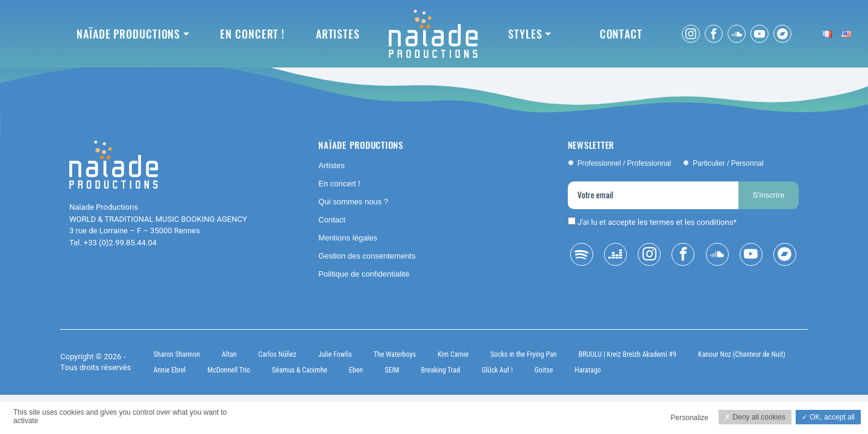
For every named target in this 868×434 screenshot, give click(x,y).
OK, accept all (828, 417)
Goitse (544, 370)
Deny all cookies (755, 417)
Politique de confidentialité (364, 274)
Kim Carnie (453, 354)
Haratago (588, 370)
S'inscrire (768, 195)
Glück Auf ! (497, 370)
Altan (229, 354)
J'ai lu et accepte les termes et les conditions (656, 222)
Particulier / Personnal (728, 163)
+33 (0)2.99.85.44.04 (120, 243)
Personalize (690, 418)
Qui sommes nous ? (353, 202)
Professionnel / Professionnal (624, 163)
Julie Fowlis (335, 354)
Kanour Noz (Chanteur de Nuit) (742, 354)
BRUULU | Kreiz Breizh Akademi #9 (627, 354)
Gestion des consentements (367, 256)
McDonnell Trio (229, 370)
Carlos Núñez (278, 354)
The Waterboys (395, 354)
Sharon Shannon (177, 354)
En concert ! (252, 34)
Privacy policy (270, 420)
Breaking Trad (440, 370)
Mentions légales (348, 238)
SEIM (392, 370)
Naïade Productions (128, 34)
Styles (525, 34)
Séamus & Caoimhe (300, 370)
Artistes (338, 34)
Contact (621, 34)
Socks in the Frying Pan (523, 354)
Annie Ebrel (170, 370)
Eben (356, 370)
